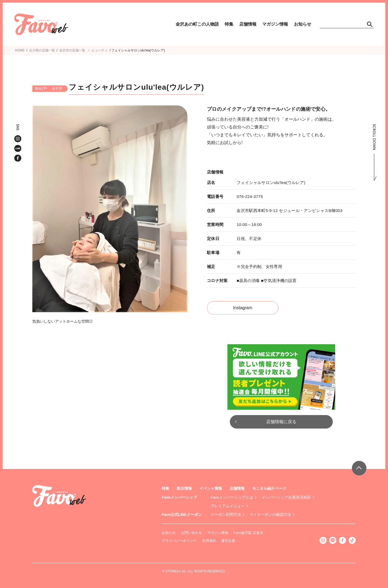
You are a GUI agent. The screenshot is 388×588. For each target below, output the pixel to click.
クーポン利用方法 (226, 514)
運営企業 (228, 541)
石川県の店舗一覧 (42, 50)
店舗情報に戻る (281, 422)
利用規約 (209, 541)
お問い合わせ (192, 533)
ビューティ (100, 50)
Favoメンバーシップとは (232, 497)
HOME (20, 50)
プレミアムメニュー (228, 506)
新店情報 (184, 488)
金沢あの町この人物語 (197, 24)
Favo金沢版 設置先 (249, 533)
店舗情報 (248, 24)
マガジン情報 (275, 24)
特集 (229, 24)
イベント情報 (211, 488)
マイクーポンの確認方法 (270, 514)
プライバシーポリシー (179, 541)
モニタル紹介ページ (269, 488)
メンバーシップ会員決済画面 (286, 497)
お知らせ (303, 24)
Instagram (243, 308)
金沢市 (64, 50)
